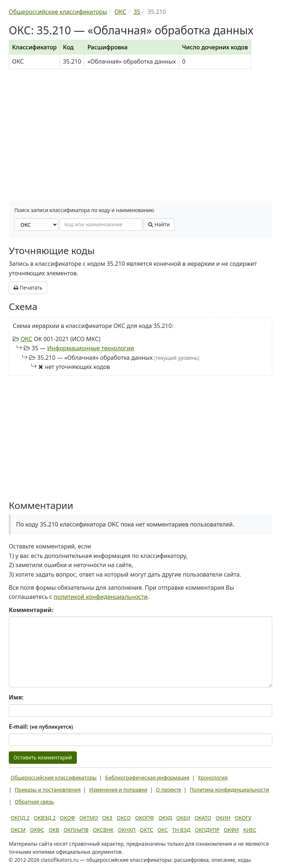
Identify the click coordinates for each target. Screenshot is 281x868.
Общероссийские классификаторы (54, 778)
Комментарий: (31, 610)
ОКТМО (89, 818)
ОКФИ (231, 830)
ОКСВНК (103, 830)
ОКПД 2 (20, 818)
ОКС (26, 339)
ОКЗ (107, 818)
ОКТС (147, 830)
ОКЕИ (183, 818)
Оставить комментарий (43, 757)
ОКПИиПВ (76, 830)
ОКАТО (203, 818)
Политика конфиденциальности (229, 790)
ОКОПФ (145, 818)
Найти (159, 224)
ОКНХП (127, 830)
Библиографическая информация (147, 778)
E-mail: (41, 727)
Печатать (28, 288)
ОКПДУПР (207, 830)
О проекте (168, 790)
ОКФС (37, 830)
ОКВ (54, 830)
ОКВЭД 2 (45, 818)
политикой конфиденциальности (101, 597)
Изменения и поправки (118, 790)
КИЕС (250, 830)
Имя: (16, 697)
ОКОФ (68, 818)
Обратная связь (34, 802)
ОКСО (124, 818)
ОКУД (165, 818)
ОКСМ (18, 830)
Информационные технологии (91, 348)
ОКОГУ (243, 818)
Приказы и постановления (48, 790)
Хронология (213, 778)
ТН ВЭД (181, 830)
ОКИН (223, 818)
